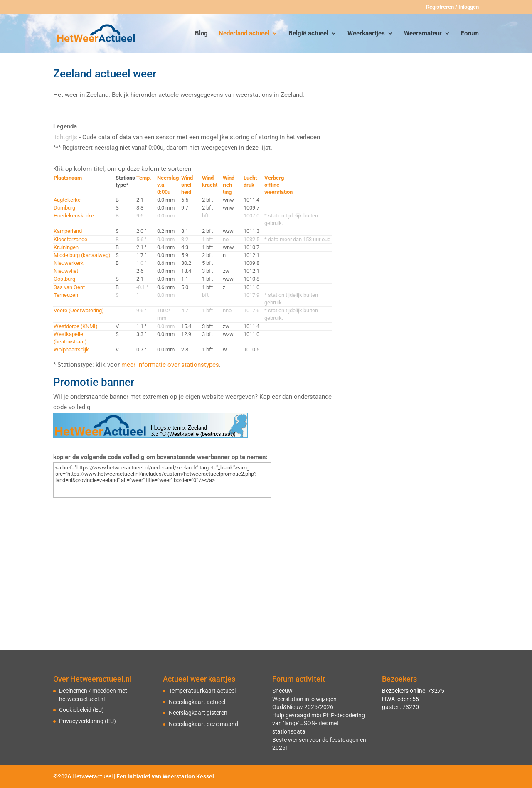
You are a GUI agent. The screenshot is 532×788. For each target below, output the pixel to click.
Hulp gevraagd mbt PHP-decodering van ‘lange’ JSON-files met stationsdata (319, 723)
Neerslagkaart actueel (197, 702)
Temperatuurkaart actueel (202, 691)
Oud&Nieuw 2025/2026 (303, 707)
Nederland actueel (244, 34)
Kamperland (68, 231)
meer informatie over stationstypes (170, 365)
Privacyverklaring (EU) (87, 721)
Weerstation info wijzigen (304, 699)
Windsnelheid (187, 185)
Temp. (144, 178)
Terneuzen (66, 295)
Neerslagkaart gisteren (198, 713)
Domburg (64, 208)
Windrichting (229, 185)
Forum (470, 34)
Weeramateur (423, 34)
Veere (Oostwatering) (79, 310)
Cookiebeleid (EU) (81, 710)
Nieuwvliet (66, 271)
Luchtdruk (250, 181)
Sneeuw (282, 691)
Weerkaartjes (366, 34)
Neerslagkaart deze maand (203, 724)
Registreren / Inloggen (452, 7)
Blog (201, 34)
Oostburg (64, 279)
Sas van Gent (69, 287)
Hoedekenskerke (74, 216)
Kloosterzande (70, 239)
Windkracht (210, 181)
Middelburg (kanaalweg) (82, 255)
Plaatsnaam (68, 178)
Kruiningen (66, 247)
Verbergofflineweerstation (278, 185)
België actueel (308, 34)
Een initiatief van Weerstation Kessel (165, 776)
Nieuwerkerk (69, 263)
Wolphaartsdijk (71, 350)
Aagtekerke (67, 200)
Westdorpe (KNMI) (76, 326)
